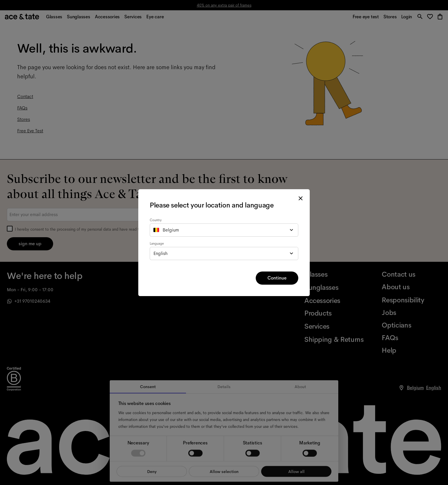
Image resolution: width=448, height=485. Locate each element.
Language (157, 244)
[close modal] (301, 198)
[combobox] (224, 230)
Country (156, 220)
